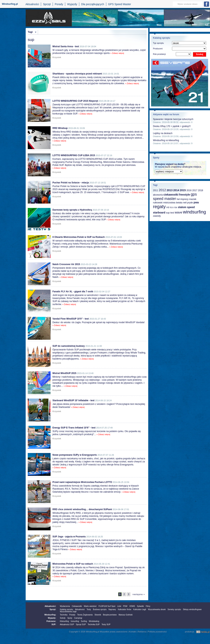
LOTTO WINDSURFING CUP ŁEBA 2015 (74, 155)
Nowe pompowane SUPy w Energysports (75, 455)
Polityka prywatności (157, 632)
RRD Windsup (60, 128)
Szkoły (63, 618)
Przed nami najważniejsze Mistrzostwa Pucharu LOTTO (82, 482)
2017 (195, 190)
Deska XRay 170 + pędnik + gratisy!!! (172, 126)
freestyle (185, 195)
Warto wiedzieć (90, 606)
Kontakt (133, 632)
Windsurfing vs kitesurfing (166, 140)
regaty (159, 207)
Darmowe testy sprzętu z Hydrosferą (72, 210)
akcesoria (158, 195)
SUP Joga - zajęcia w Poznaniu (69, 537)
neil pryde (188, 203)
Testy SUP (106, 624)
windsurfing (194, 212)
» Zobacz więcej (117, 53)
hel (178, 199)
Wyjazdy (72, 4)
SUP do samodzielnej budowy (69, 346)
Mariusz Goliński (126, 615)
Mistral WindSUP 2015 (64, 373)
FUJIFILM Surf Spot (107, 606)
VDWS (132, 606)
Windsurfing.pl (10, 4)
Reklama (142, 632)
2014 (176, 190)
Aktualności (32, 4)
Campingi (78, 618)
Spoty (70, 618)
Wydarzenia (65, 606)
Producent (158, 49)
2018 (201, 190)
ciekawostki (171, 195)
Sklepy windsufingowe (192, 609)
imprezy (184, 199)
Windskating (94, 621)
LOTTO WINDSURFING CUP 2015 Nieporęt (75, 101)
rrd (168, 207)
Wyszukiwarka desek (157, 609)
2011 (156, 190)
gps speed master (175, 196)
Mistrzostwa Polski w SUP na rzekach (73, 564)
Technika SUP (94, 624)
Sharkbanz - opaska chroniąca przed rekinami (77, 74)
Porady (59, 4)
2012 (162, 190)
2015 (183, 190)
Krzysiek (57, 57)
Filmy (148, 606)
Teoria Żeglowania (85, 615)
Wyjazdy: (52, 618)
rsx (176, 207)
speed (191, 207)
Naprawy (112, 609)
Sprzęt (47, 4)
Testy (89, 609)
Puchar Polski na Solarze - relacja (71, 183)
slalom (182, 207)
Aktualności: (50, 606)
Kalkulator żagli (140, 609)
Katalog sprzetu (67, 609)
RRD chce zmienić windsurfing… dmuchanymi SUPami (82, 509)
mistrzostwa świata (173, 203)
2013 (170, 190)
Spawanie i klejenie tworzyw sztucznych (173, 119)
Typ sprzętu (158, 43)
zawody (157, 216)
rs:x (172, 207)
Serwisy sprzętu (174, 609)
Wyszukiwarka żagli (68, 612)
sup (168, 213)
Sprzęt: (53, 609)
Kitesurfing (64, 621)
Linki (119, 606)
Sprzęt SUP (81, 624)
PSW (125, 606)
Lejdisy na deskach (163, 133)
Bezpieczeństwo (110, 615)
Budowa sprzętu (100, 609)
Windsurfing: (50, 615)
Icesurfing (75, 621)
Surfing (84, 621)
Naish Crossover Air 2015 (66, 264)
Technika (64, 615)
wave (178, 212)
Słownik (98, 615)
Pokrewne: (51, 621)
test (172, 213)
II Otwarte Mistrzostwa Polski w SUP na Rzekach (79, 237)
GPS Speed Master (120, 4)
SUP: (54, 624)
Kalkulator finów (125, 609)
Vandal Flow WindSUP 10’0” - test (71, 319)
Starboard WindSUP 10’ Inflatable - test (73, 400)
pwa (196, 202)
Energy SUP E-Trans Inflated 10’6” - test (74, 428)
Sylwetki (140, 606)
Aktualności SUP (67, 624)
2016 (189, 190)
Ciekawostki (77, 606)
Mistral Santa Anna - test (66, 46)
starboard (159, 213)
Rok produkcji (159, 54)
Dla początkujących (93, 4)
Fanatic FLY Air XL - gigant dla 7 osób (73, 292)
